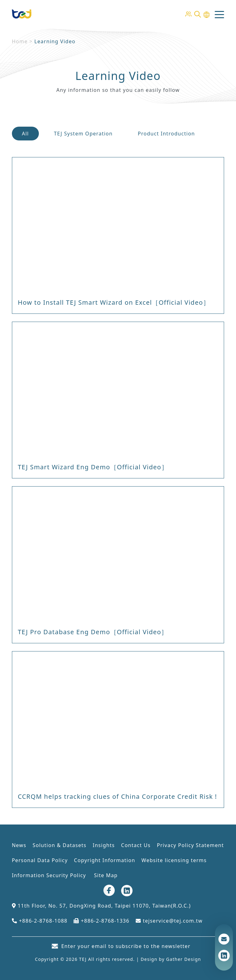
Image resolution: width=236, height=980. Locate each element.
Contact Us (136, 845)
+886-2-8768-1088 (40, 921)
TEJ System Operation (83, 134)
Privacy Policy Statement (190, 845)
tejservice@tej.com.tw (169, 921)
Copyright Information (105, 860)
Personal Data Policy (40, 860)
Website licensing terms (174, 860)
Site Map (106, 875)
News (19, 845)
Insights (104, 845)
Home (20, 41)
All (25, 134)
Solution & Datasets (60, 845)
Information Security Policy (50, 875)
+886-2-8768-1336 (102, 921)
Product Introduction (167, 134)
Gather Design (184, 959)
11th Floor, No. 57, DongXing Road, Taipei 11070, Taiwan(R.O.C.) (101, 906)
